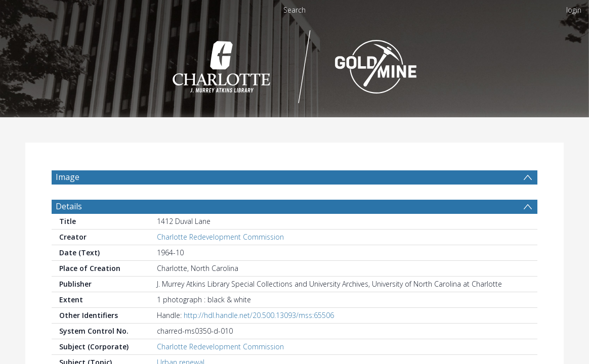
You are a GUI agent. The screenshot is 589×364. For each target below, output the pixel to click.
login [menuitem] (574, 10)
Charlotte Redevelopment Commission (220, 261)
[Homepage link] (295, 64)
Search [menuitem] (294, 10)
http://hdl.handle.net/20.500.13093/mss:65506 (259, 339)
